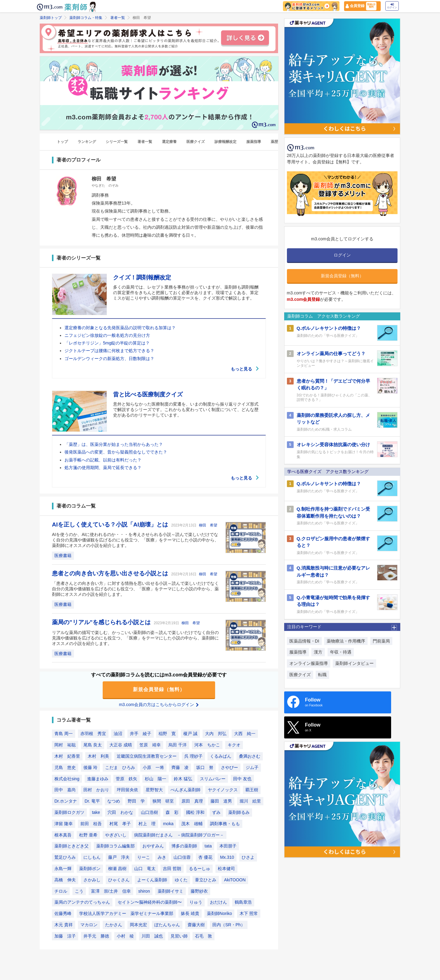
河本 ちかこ (207, 745)
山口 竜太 (145, 869)
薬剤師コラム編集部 (116, 846)
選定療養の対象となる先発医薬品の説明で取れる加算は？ (120, 328)
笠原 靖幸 (150, 745)
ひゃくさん (119, 880)
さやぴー (229, 767)
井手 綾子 (141, 734)
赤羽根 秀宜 (93, 734)
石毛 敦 (204, 936)
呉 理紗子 (193, 756)
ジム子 (252, 767)
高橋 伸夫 (65, 880)
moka (168, 824)
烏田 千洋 (178, 745)
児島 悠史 (65, 767)
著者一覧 (118, 18)
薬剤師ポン (90, 869)
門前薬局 (381, 641)
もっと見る (245, 369)
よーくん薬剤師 (152, 880)
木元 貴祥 (64, 925)
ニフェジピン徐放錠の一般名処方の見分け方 (107, 335)
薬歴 (274, 142)
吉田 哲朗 (172, 869)
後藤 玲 (90, 767)
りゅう (196, 902)
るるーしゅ (200, 869)
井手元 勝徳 (96, 936)
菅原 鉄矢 (127, 779)
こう (79, 891)
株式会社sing (67, 779)
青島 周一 (64, 734)
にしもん (92, 858)
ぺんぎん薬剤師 (185, 790)
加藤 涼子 (65, 936)
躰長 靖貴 (190, 914)
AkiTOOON (235, 880)
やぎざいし (116, 835)
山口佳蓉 (182, 858)
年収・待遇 (341, 652)
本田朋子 (228, 846)
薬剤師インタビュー (354, 663)
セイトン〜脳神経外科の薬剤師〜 (150, 902)
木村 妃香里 (67, 756)
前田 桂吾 (91, 824)
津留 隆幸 (64, 824)
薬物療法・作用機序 (346, 641)
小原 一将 (153, 767)
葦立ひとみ (206, 880)
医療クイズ (196, 142)
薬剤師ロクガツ (69, 812)
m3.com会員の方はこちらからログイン (159, 705)
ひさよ (248, 858)
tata (208, 846)
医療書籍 (63, 556)
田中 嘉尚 (65, 790)
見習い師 (179, 936)
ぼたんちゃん (167, 925)
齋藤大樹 (196, 925)
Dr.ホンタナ (66, 801)
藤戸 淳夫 (119, 858)
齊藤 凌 (180, 767)
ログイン (392, 6)
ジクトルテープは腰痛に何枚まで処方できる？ (109, 351)
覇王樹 (252, 790)
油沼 (118, 734)
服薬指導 (254, 142)
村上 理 (147, 824)
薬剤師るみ (239, 812)
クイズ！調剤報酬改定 (142, 278)
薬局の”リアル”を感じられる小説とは (102, 623)
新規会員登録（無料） (159, 689)
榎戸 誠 (190, 734)
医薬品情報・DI (304, 641)
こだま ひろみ (120, 767)
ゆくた (181, 880)
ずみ (216, 812)
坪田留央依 (127, 790)
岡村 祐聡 (65, 745)
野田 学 (136, 801)
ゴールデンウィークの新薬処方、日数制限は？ (109, 359)
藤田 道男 (221, 801)
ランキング (87, 142)
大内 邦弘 (216, 734)
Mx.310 (227, 858)
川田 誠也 (152, 936)
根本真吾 (63, 835)
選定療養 (169, 142)
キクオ (234, 745)
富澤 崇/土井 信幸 (111, 891)
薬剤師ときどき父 (71, 846)
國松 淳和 (195, 812)
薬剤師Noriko (219, 914)
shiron (144, 891)
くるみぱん (221, 756)
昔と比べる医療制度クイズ (148, 394)
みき (162, 858)
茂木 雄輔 (192, 824)
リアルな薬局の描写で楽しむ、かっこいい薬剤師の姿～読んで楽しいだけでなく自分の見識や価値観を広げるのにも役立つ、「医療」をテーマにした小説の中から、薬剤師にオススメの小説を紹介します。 (135, 638)
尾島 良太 (93, 745)
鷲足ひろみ (65, 858)
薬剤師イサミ (170, 891)
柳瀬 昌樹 (117, 869)
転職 (322, 675)
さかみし (92, 880)
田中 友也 (242, 779)
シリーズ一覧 (117, 142)
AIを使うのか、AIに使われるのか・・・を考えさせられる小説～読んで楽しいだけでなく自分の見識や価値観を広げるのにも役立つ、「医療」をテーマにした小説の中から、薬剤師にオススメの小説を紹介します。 (135, 540)
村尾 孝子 (120, 824)
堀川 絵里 (250, 801)
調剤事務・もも (225, 824)
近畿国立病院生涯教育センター (147, 756)
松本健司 (226, 869)
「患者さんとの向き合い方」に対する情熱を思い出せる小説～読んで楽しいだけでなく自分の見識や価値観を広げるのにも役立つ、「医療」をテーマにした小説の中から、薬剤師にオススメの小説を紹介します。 (135, 589)
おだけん (218, 902)
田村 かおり (96, 790)
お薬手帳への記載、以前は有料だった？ (103, 460)
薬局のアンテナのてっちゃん (82, 902)
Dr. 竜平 (92, 801)
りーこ (144, 858)
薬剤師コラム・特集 (86, 18)
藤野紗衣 (199, 891)
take (96, 812)
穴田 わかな (120, 812)
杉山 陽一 (156, 779)
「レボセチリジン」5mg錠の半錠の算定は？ (107, 343)
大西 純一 (245, 734)
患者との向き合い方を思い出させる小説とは (111, 573)
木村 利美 (98, 756)
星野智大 (154, 790)
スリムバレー (213, 779)
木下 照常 (249, 914)
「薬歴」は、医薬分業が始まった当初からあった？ (114, 445)
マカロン (89, 925)
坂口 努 (205, 767)
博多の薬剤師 (184, 846)
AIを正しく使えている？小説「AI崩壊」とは (111, 525)
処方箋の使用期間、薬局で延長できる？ (103, 468)
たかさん (114, 925)
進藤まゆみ (98, 779)
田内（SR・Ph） (229, 925)
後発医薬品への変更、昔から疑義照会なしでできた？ (116, 452)
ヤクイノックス (223, 790)
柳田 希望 (208, 525)
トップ (62, 142)
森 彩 (172, 812)
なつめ (114, 801)
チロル (61, 891)
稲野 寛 (167, 734)
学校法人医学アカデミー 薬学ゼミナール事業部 (126, 914)
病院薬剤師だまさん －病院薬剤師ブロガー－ (179, 835)
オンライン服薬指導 (309, 663)
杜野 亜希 (88, 835)
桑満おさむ (250, 756)
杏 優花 (205, 858)
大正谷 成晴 (121, 745)
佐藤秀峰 (63, 914)
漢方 (318, 652)
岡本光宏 (138, 925)
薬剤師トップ (51, 18)
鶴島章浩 (243, 902)
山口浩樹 (149, 812)
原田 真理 (192, 801)
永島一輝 (63, 869)
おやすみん (153, 846)
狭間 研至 (163, 801)
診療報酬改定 (226, 142)
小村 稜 (125, 936)
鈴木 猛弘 (183, 779)
